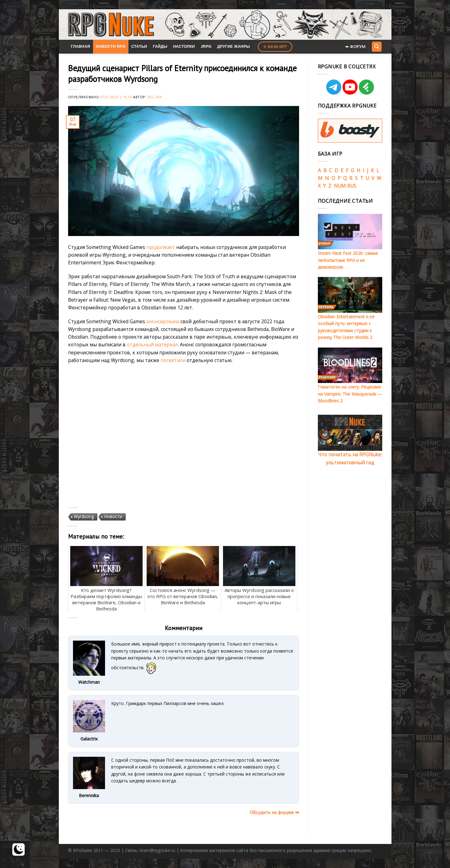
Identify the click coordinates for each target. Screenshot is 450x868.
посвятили (173, 360)
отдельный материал (152, 344)
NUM (340, 186)
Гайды (160, 47)
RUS (352, 186)
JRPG (206, 47)
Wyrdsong (84, 517)
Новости (113, 517)
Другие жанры (233, 47)
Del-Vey (155, 97)
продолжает (161, 247)
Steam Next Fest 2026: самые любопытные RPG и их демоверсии (348, 260)
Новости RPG (111, 47)
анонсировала (163, 321)
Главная (81, 47)
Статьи (139, 47)
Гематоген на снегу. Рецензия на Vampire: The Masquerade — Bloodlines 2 (350, 394)
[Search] (377, 47)
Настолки (184, 47)
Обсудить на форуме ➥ (274, 812)
